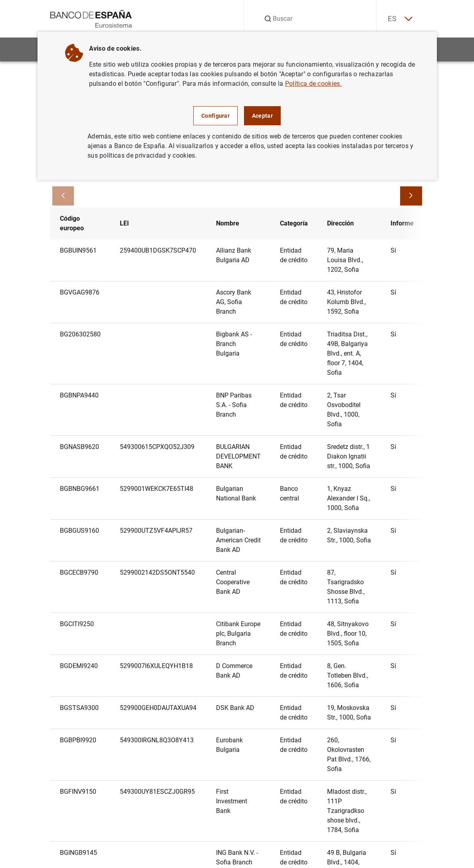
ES (399, 19)
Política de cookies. (313, 84)
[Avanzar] (411, 196)
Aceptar (262, 116)
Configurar (215, 116)
